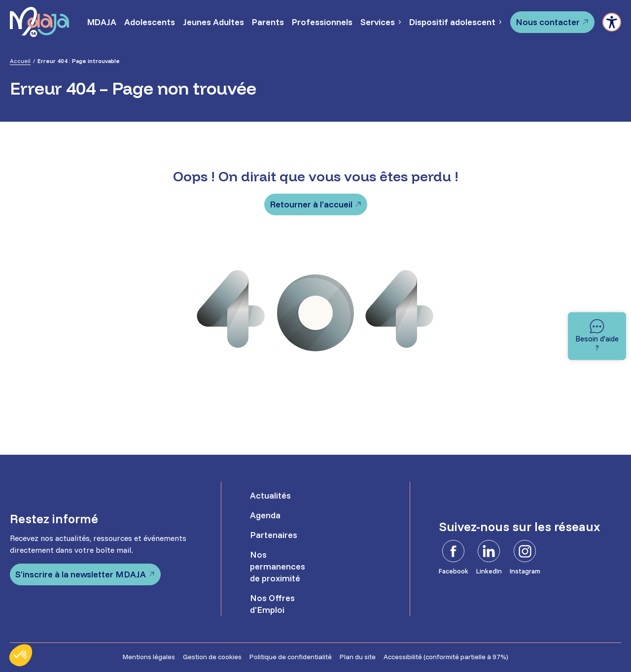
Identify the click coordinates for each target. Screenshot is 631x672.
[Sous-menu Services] (399, 22)
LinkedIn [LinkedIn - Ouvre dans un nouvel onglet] (489, 571)
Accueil (20, 61)
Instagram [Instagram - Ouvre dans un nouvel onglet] (525, 571)
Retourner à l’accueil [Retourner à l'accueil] (311, 204)
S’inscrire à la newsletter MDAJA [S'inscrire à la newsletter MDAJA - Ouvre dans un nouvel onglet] (81, 574)
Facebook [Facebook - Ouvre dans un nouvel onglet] (454, 571)
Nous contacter (548, 22)
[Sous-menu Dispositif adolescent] (500, 22)
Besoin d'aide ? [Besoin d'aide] (597, 343)
